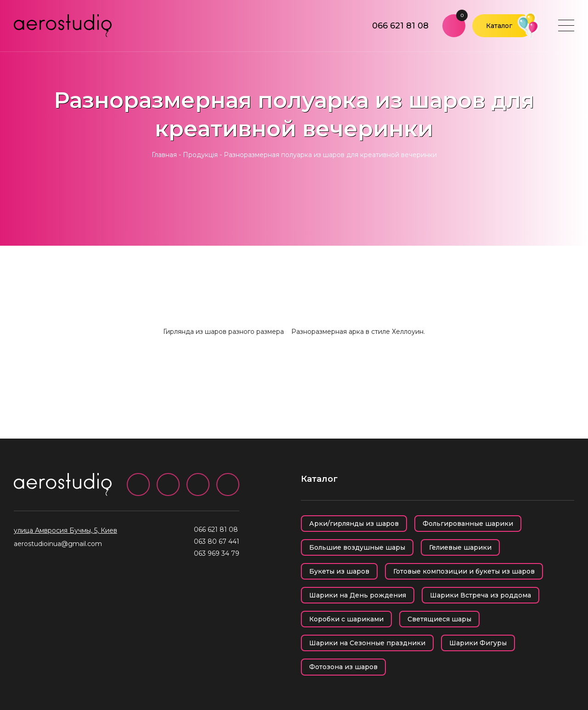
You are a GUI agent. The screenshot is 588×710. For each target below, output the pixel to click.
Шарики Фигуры (478, 643)
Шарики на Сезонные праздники (367, 643)
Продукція (200, 155)
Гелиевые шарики (460, 547)
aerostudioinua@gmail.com (58, 544)
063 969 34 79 (217, 553)
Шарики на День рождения (358, 595)
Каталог (499, 26)
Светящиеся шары (439, 619)
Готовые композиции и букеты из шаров (464, 571)
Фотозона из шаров (343, 667)
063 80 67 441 (217, 541)
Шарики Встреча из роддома (481, 595)
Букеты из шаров (339, 571)
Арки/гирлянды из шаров (354, 524)
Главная (164, 155)
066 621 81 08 (400, 26)
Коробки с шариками (346, 619)
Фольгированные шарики (468, 524)
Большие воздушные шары (357, 547)
